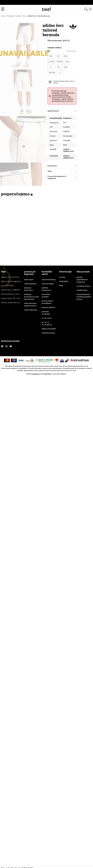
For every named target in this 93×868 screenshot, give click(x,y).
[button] (3, 9)
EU (49, 51)
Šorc (65, 122)
